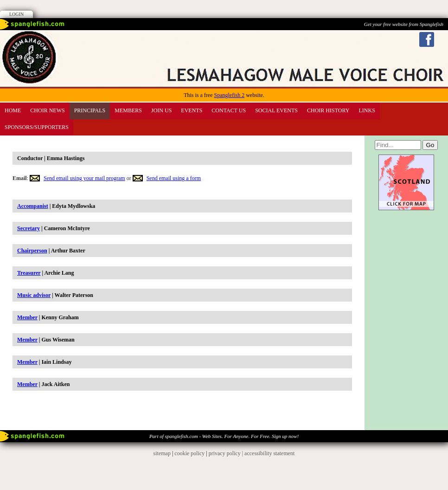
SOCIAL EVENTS (276, 110)
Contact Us (229, 110)
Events (192, 110)
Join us (161, 110)
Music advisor (34, 295)
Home (13, 110)
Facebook (427, 39)
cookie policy (189, 453)
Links (367, 110)
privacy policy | (227, 453)
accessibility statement (269, 453)
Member (27, 317)
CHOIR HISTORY (328, 110)
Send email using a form (174, 178)
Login (16, 14)
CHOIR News (47, 110)
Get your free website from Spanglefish (404, 24)
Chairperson (32, 251)
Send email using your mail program (84, 178)
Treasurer (29, 273)
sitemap (162, 453)
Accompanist (33, 206)
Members (128, 110)
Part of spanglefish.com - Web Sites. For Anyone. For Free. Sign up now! (224, 436)
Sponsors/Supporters (37, 127)
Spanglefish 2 (229, 95)
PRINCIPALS (90, 110)
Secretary (29, 228)
